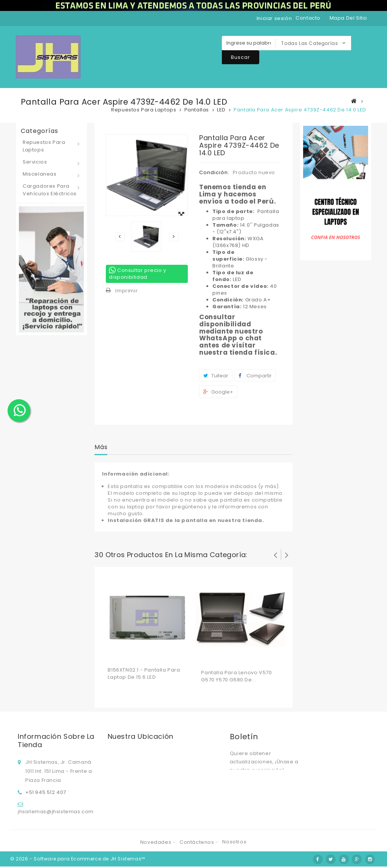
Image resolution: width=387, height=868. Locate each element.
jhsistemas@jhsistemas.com (56, 810)
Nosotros (234, 844)
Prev (276, 554)
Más (101, 447)
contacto (308, 18)
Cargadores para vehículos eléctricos (50, 190)
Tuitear (216, 376)
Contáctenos (197, 844)
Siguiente (174, 236)
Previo (120, 236)
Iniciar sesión (274, 18)
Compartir (255, 376)
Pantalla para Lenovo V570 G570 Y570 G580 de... (236, 676)
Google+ (218, 392)
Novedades (156, 844)
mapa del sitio (348, 18)
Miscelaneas (40, 174)
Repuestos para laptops (44, 146)
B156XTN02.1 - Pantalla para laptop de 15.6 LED (144, 673)
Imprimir (126, 291)
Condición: (214, 172)
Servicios (35, 162)
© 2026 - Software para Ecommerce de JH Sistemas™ (78, 860)
